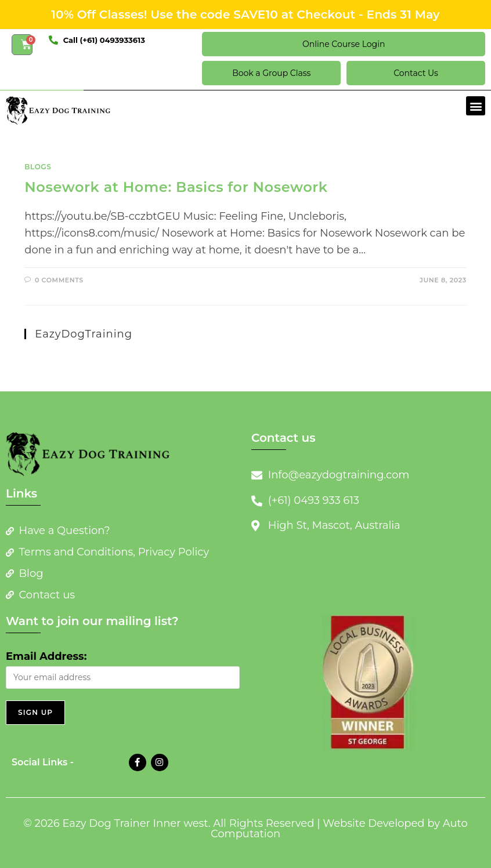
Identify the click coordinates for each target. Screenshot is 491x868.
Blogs (38, 167)
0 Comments (59, 280)
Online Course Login (344, 44)
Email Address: (46, 656)
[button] (476, 106)
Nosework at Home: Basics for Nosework (176, 187)
